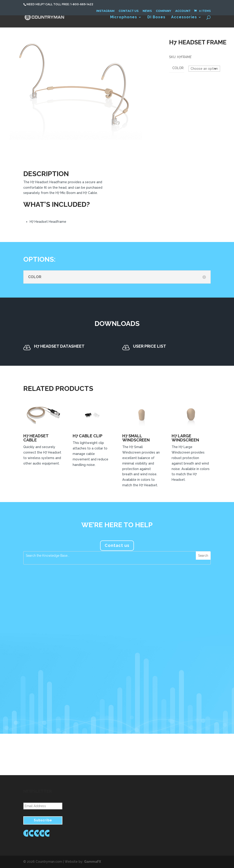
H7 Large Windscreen (185, 438)
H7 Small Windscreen (136, 438)
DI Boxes (156, 17)
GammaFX (93, 862)
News (147, 11)
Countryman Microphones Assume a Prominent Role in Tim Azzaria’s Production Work (117, 626)
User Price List (150, 346)
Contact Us (129, 11)
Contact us (117, 545)
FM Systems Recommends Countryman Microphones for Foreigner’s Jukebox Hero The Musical (183, 628)
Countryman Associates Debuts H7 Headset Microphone (50, 624)
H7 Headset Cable (36, 438)
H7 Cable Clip (88, 436)
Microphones (124, 17)
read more (37, 692)
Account (183, 11)
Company (164, 11)
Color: (178, 68)
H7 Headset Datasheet (59, 346)
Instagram (105, 11)
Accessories (184, 17)
